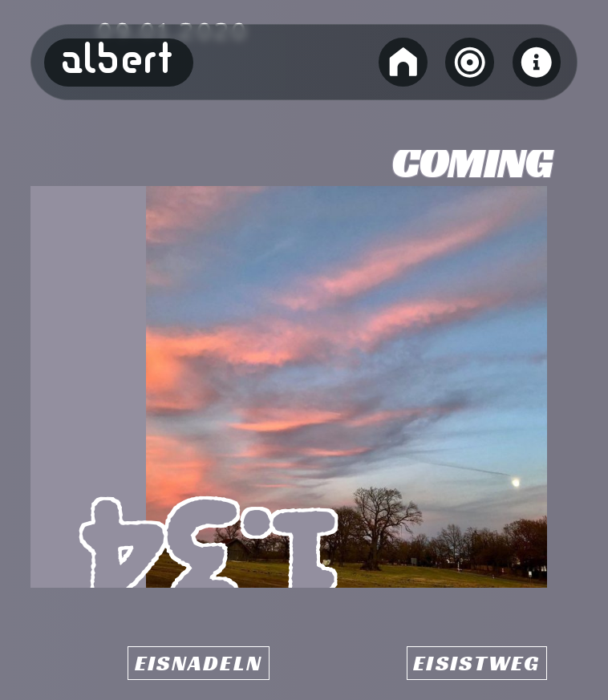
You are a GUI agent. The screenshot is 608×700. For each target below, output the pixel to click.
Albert (118, 63)
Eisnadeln (199, 664)
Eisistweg (476, 664)
